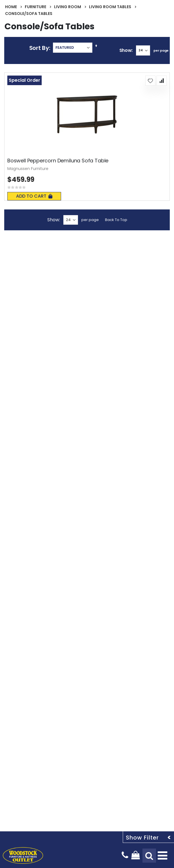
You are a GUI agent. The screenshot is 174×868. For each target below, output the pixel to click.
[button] (150, 81)
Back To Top (116, 220)
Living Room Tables (110, 7)
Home (11, 7)
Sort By (39, 48)
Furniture (35, 7)
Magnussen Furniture (28, 169)
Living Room (68, 7)
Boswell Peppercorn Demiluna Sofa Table (58, 161)
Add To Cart (34, 196)
